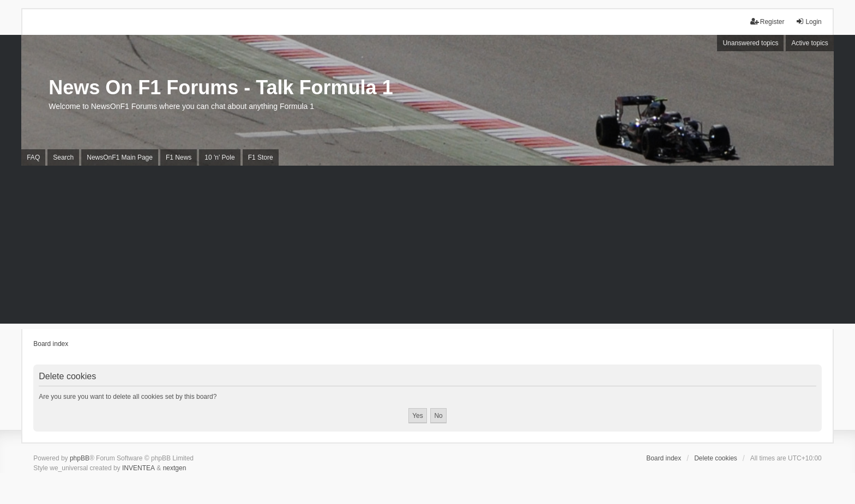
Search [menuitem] (63, 157)
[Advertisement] (427, 247)
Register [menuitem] (767, 22)
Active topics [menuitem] (809, 43)
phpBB (80, 458)
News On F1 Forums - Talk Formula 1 (221, 87)
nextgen (175, 468)
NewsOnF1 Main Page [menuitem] (120, 157)
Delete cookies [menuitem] (716, 458)
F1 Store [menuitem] (261, 157)
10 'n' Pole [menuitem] (219, 157)
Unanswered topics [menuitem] (750, 43)
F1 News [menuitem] (179, 157)
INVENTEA (139, 468)
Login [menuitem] (808, 22)
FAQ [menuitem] (33, 157)
